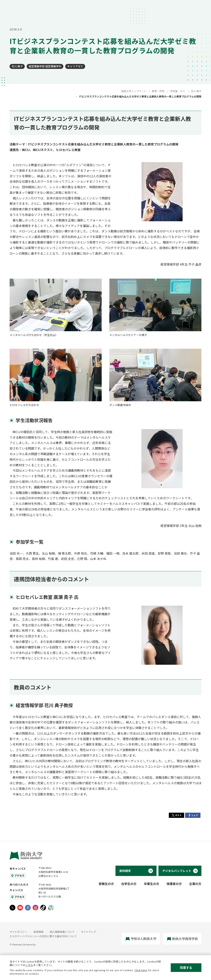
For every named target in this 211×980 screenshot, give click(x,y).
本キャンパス (18, 869)
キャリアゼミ (75, 66)
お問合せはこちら (48, 876)
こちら (29, 965)
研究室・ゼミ (178, 91)
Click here (141, 970)
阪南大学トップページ (134, 91)
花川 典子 (17, 66)
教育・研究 (158, 91)
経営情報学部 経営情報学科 (45, 66)
